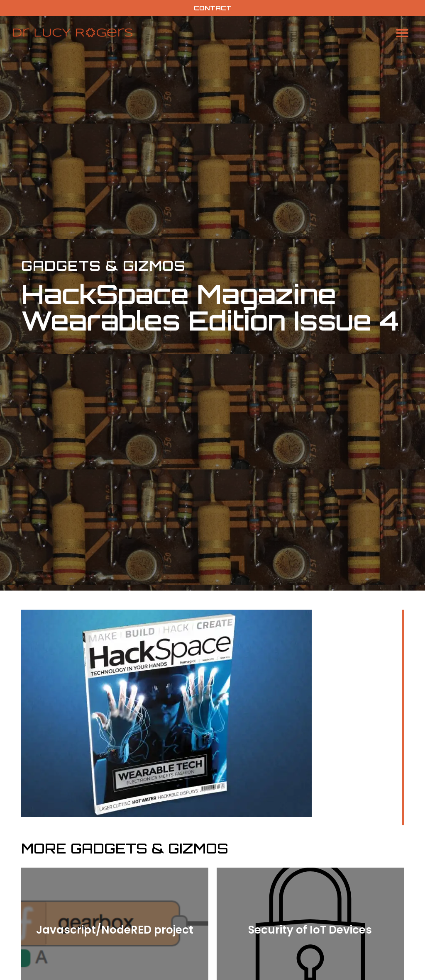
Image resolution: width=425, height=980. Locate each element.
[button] (402, 33)
